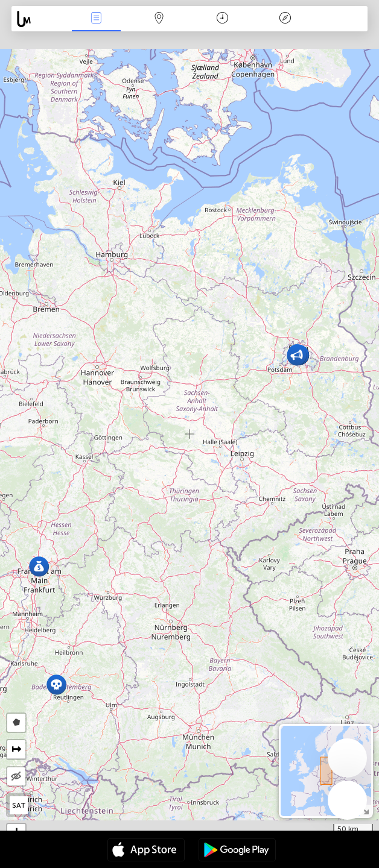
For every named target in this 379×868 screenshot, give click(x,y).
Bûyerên (97, 19)
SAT (19, 805)
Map (159, 19)
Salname (222, 19)
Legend (285, 19)
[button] (56, 684)
